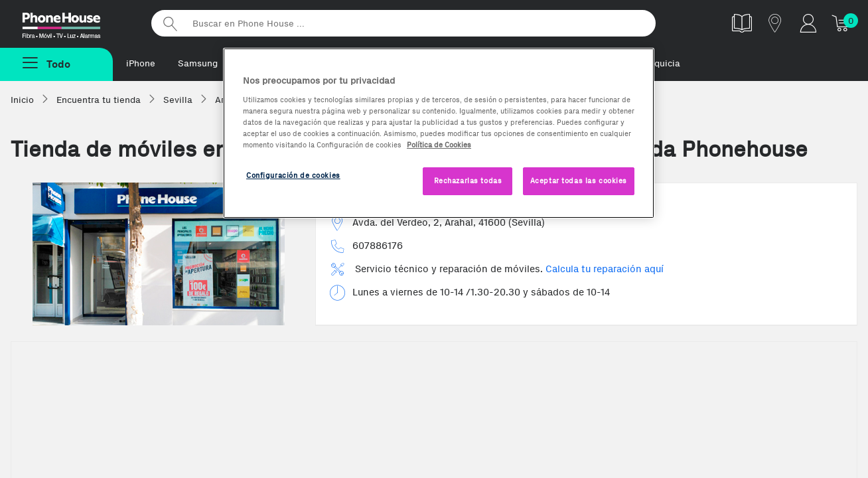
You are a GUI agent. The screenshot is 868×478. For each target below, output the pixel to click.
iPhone (141, 63)
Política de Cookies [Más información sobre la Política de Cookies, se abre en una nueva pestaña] (439, 145)
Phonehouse (73, 23)
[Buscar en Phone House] (403, 23)
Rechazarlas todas (468, 181)
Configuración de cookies (293, 175)
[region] (439, 133)
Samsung (198, 63)
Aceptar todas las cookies (579, 181)
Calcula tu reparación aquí (605, 269)
